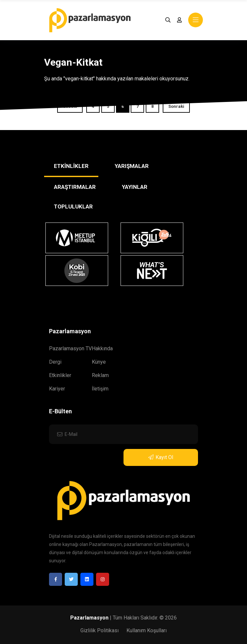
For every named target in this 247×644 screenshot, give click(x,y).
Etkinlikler (60, 375)
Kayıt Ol (161, 457)
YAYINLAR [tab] (135, 187)
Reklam (100, 375)
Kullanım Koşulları (147, 630)
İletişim (100, 389)
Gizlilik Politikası (99, 630)
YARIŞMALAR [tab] (132, 166)
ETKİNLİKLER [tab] (71, 166)
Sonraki (176, 106)
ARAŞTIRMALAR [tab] (75, 187)
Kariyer (57, 389)
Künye (99, 362)
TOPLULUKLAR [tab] (73, 206)
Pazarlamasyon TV (70, 348)
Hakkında (102, 348)
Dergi (55, 362)
